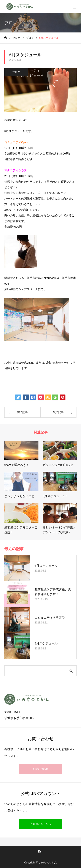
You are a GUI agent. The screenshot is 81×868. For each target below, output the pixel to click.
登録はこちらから (41, 824)
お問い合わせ (41, 769)
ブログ (16, 72)
